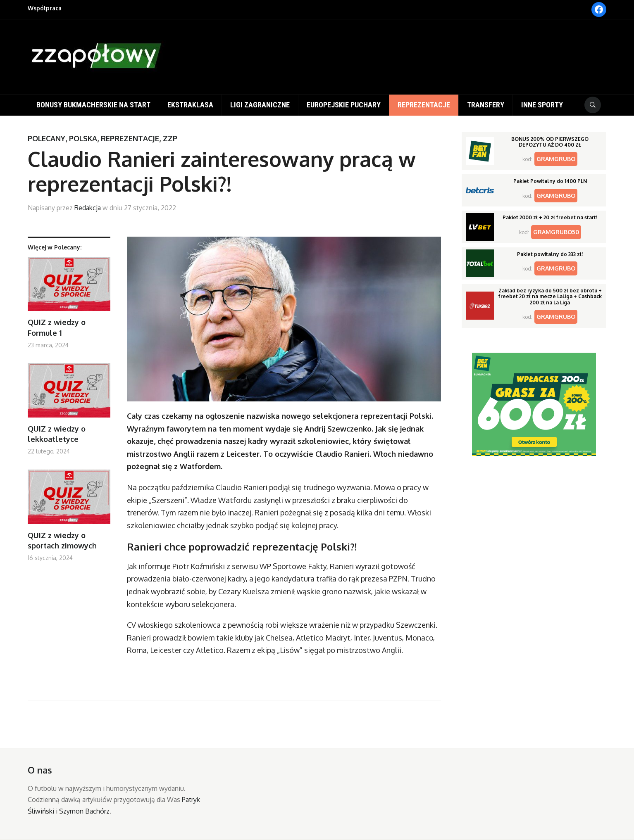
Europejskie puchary (344, 105)
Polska (83, 138)
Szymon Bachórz (84, 811)
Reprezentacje (424, 105)
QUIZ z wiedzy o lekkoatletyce (57, 434)
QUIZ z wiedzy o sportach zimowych (62, 540)
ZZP (170, 138)
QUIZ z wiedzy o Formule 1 (57, 327)
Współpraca (45, 8)
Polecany (46, 138)
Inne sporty (542, 105)
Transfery (486, 105)
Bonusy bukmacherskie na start (93, 105)
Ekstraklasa (190, 105)
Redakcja (88, 208)
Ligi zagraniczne (260, 105)
